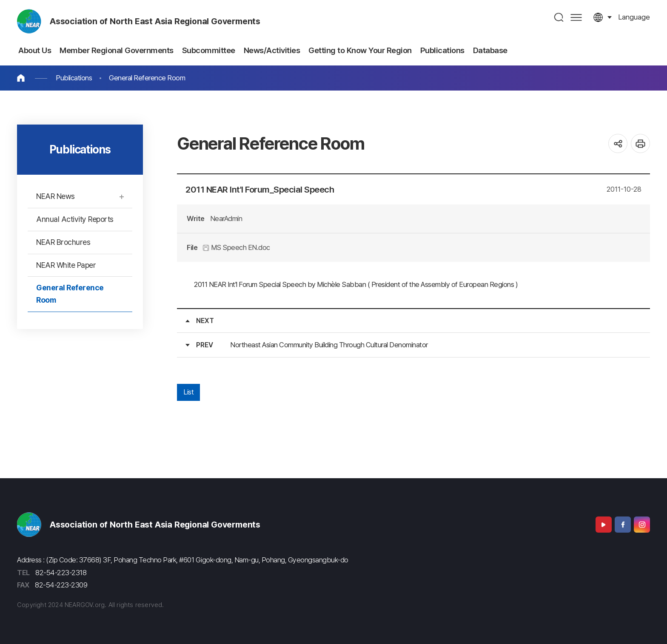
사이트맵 (576, 17)
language (634, 17)
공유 (618, 143)
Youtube (604, 525)
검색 (559, 17)
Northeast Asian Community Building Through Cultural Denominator (329, 345)
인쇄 (640, 143)
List (188, 392)
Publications (74, 78)
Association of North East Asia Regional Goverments (155, 21)
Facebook (623, 525)
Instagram (642, 525)
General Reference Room (147, 78)
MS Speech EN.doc (237, 247)
